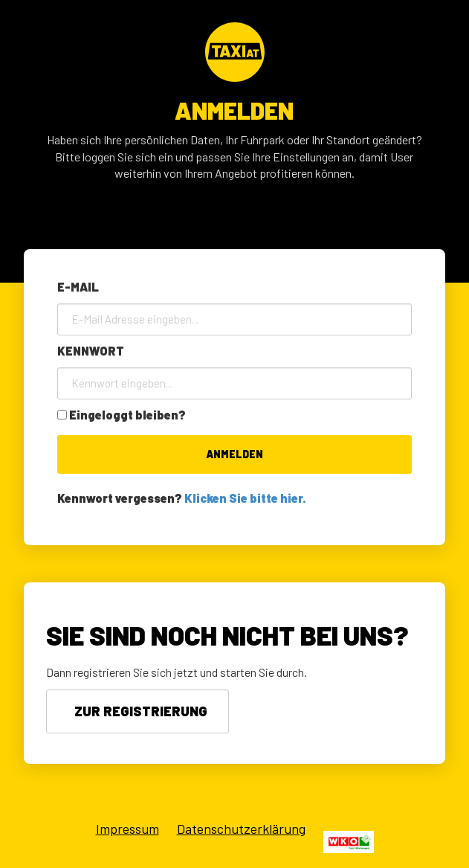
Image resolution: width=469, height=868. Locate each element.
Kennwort (91, 351)
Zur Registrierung (141, 711)
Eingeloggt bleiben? (127, 415)
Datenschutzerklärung (241, 829)
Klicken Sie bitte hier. (245, 498)
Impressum (127, 829)
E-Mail (78, 287)
